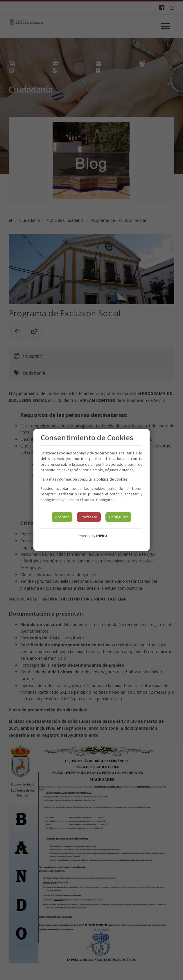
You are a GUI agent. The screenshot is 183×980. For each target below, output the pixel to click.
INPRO (102, 536)
